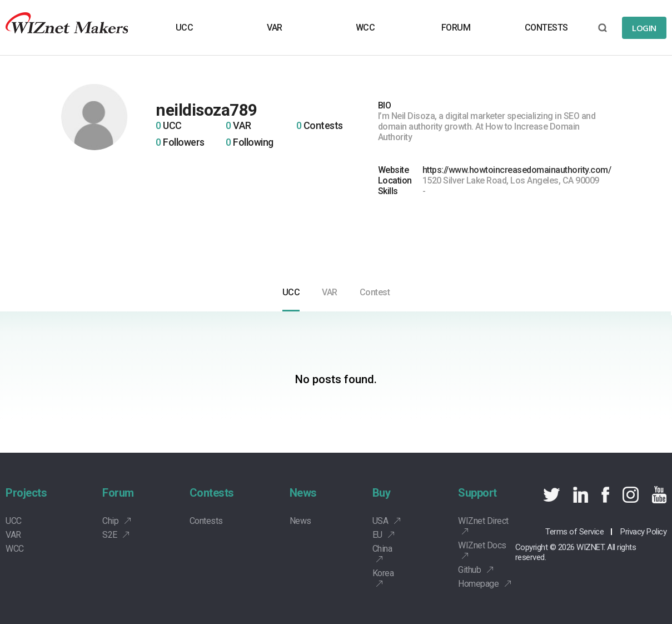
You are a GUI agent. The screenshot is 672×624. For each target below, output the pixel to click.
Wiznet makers (67, 28)
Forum (118, 493)
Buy (382, 493)
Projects (26, 493)
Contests (212, 493)
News (303, 493)
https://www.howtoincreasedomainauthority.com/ (517, 170)
